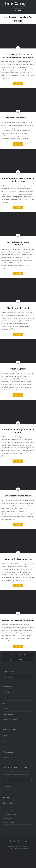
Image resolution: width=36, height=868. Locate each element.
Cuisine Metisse (8, 803)
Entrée (5, 741)
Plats (5, 746)
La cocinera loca (8, 807)
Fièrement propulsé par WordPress (18, 846)
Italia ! (5, 709)
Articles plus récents (18, 659)
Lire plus (18, 83)
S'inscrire (8, 786)
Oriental (6, 698)
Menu (19, 11)
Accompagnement (9, 752)
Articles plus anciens (18, 655)
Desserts (6, 757)
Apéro (5, 736)
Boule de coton (8, 819)
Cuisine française (8, 714)
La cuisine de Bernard (9, 815)
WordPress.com (24, 848)
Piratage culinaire (8, 823)
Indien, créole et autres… (11, 720)
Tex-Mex (6, 703)
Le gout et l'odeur (8, 811)
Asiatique (6, 692)
